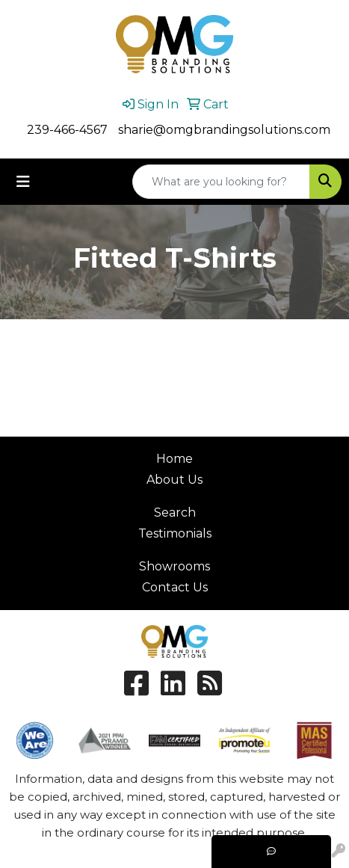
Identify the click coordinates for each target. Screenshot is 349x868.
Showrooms (174, 566)
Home (174, 459)
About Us (174, 480)
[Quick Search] (221, 182)
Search (175, 513)
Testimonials (175, 533)
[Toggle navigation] (23, 182)
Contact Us (175, 587)
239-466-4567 (67, 130)
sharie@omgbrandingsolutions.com (224, 130)
